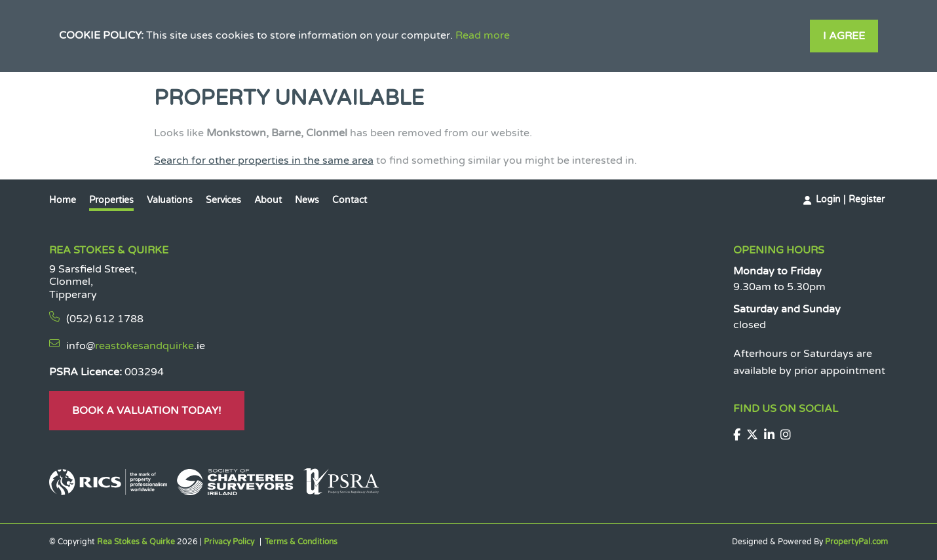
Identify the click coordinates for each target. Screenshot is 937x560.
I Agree (844, 36)
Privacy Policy (229, 542)
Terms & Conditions (301, 542)
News (307, 200)
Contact (350, 200)
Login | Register (850, 199)
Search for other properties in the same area (264, 160)
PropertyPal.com (856, 542)
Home (63, 200)
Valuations (170, 200)
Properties (111, 200)
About (268, 200)
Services (223, 200)
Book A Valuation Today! (147, 411)
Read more (483, 35)
